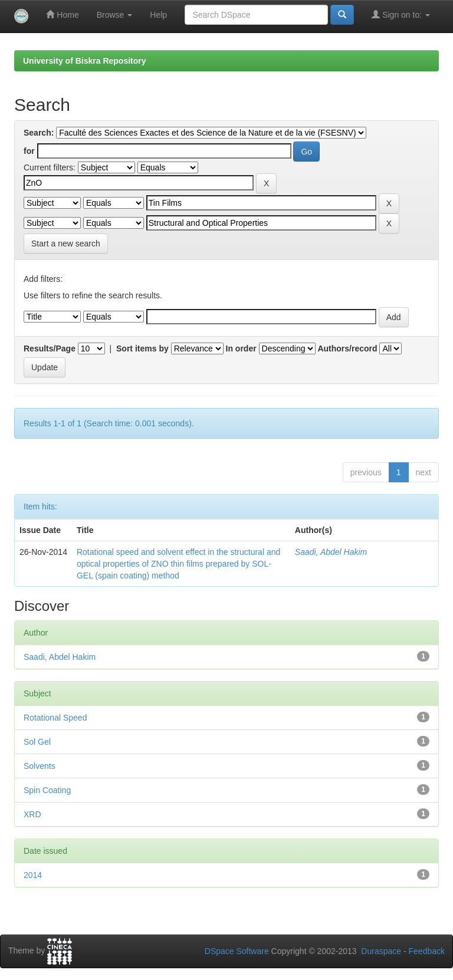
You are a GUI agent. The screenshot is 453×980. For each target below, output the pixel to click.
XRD (32, 814)
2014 (33, 875)
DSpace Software (237, 951)
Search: (39, 133)
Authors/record (347, 348)
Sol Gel (37, 742)
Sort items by (142, 348)
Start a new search (66, 244)
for (29, 151)
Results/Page (50, 348)
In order (241, 348)
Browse (115, 15)
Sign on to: (401, 14)
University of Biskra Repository (85, 61)
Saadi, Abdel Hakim (331, 552)
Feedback (427, 951)
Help (158, 15)
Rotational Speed (55, 718)
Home (62, 14)
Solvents (40, 766)
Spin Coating (47, 790)
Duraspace (381, 951)
